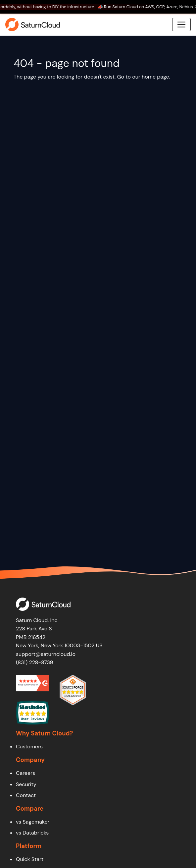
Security (26, 784)
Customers (29, 747)
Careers (25, 773)
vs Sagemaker (33, 822)
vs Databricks (32, 833)
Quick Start (30, 859)
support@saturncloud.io (46, 654)
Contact (26, 795)
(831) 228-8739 (34, 662)
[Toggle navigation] (181, 25)
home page (155, 77)
